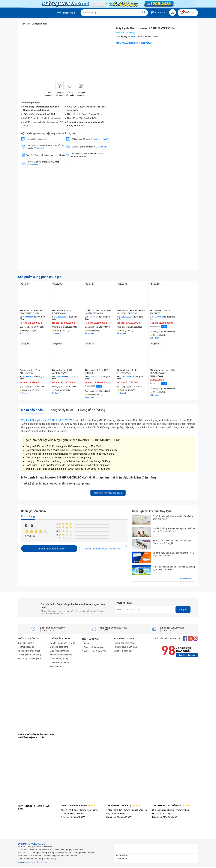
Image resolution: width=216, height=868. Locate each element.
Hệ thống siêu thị (26, 647)
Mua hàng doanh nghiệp (29, 659)
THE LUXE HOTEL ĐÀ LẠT (123, 806)
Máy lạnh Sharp (39, 24)
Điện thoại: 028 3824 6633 (73, 817)
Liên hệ (85, 643)
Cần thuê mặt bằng (59, 659)
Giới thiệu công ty (26, 643)
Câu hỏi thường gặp (123, 651)
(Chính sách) (40, 148)
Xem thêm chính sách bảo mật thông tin (34, 862)
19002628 (29, 317)
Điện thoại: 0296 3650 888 (165, 817)
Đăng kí (183, 609)
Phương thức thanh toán (125, 647)
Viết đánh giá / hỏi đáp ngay (49, 549)
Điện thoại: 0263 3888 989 (119, 817)
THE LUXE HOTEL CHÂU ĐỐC (171, 806)
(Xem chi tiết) (101, 147)
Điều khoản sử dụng (59, 651)
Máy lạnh (26, 24)
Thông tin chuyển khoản (29, 651)
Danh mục (69, 13)
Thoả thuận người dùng (61, 655)
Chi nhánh (158, 13)
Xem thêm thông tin (187, 655)
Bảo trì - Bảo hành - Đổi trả (63, 643)
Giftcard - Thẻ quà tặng (93, 647)
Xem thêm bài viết (187, 579)
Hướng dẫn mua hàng (124, 643)
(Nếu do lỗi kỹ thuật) (99, 139)
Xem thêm (56, 666)
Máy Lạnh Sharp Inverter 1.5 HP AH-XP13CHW (46, 420)
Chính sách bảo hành (60, 663)
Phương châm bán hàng (29, 655)
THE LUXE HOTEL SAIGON (78, 806)
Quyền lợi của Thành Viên (94, 651)
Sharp (132, 37)
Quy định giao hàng (59, 647)
